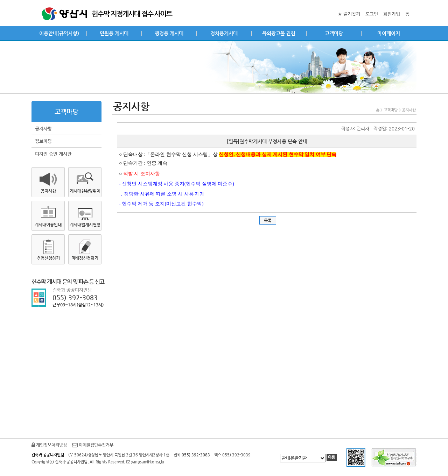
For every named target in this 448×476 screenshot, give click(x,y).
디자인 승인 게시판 (53, 154)
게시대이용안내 (48, 225)
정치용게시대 (224, 33)
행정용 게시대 (169, 33)
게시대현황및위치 (85, 191)
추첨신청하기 (48, 258)
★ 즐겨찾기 (349, 14)
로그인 (372, 14)
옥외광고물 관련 (279, 33)
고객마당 (334, 33)
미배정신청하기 (85, 258)
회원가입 (392, 14)
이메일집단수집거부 (93, 445)
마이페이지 (389, 33)
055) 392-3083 (75, 297)
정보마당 (43, 141)
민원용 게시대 (114, 33)
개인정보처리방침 (49, 445)
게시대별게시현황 (85, 225)
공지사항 (43, 129)
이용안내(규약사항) (59, 33)
